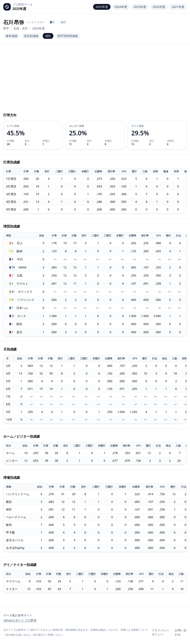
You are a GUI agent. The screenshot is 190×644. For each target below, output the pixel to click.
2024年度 (121, 7)
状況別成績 (31, 36)
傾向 (48, 36)
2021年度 (178, 7)
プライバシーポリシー (160, 632)
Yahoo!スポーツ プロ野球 (20, 620)
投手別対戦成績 (68, 36)
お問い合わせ (181, 632)
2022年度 (159, 7)
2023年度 (140, 7)
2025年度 (102, 7)
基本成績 (12, 36)
